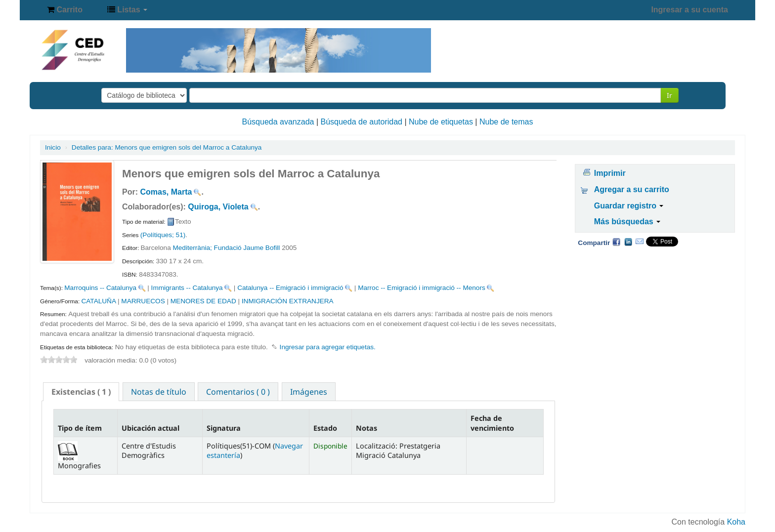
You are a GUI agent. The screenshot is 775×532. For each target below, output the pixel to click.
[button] (65, 10)
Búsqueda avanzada (278, 122)
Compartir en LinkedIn (628, 242)
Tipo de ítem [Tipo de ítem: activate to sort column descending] (80, 428)
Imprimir (610, 173)
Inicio (53, 147)
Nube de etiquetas (441, 122)
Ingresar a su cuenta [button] (689, 10)
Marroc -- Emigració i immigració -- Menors (422, 288)
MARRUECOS (143, 301)
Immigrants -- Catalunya (187, 288)
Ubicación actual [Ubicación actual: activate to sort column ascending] (151, 428)
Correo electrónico (640, 242)
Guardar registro (629, 206)
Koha (736, 522)
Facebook (616, 242)
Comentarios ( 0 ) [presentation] (238, 392)
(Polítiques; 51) (163, 235)
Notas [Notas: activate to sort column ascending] (366, 428)
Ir (669, 95)
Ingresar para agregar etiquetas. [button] (328, 347)
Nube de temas (506, 122)
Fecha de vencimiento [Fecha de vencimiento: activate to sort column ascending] (492, 423)
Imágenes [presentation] (309, 392)
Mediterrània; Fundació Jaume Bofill (226, 248)
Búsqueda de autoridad (362, 122)
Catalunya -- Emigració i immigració (290, 288)
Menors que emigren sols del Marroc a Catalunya (167, 147)
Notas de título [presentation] (159, 392)
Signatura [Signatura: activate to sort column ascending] (224, 428)
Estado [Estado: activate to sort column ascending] (325, 428)
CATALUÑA (98, 301)
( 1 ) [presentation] (81, 392)
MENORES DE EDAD (203, 301)
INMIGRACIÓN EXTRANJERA (288, 301)
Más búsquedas (627, 222)
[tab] (81, 392)
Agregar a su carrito (632, 189)
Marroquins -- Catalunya (100, 288)
